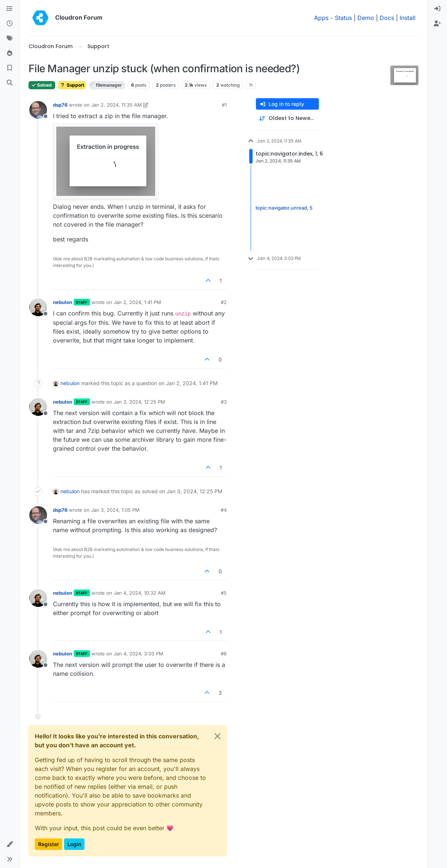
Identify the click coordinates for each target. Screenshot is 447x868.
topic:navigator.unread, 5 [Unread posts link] (284, 208)
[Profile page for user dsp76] (38, 110)
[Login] (437, 9)
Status (343, 18)
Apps (321, 18)
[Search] (10, 83)
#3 (224, 402)
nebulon (63, 302)
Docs (387, 18)
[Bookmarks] (10, 68)
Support (72, 85)
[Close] (217, 736)
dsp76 (60, 105)
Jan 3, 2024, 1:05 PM (115, 510)
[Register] (437, 24)
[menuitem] (437, 9)
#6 (224, 654)
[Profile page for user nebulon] (38, 307)
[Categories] (10, 9)
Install (408, 18)
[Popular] (10, 53)
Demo (366, 18)
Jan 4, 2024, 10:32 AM (140, 593)
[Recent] (10, 24)
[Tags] (10, 39)
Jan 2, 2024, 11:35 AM (116, 105)
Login (74, 844)
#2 (224, 302)
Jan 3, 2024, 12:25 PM (139, 402)
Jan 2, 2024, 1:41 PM (137, 302)
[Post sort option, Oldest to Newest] (287, 118)
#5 (224, 593)
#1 (224, 105)
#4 (224, 510)
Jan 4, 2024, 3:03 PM (139, 654)
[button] (10, 844)
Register (49, 844)
